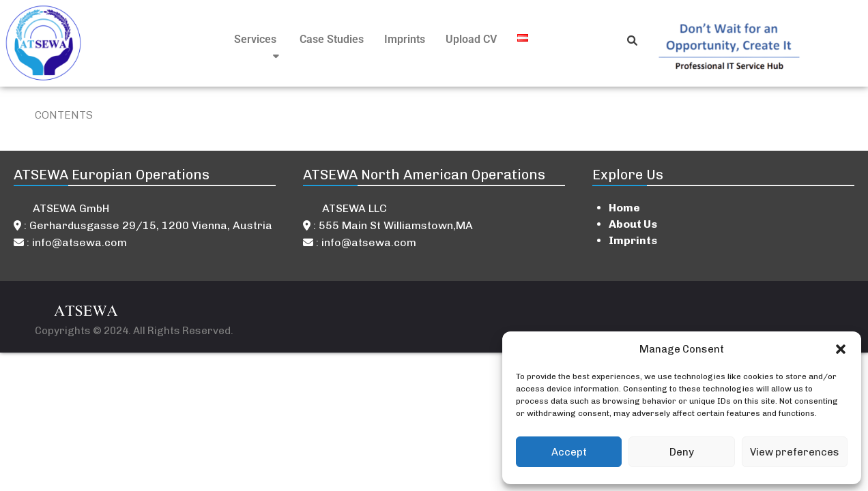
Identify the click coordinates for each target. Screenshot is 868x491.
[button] (841, 349)
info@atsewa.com (79, 242)
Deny (682, 452)
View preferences (795, 452)
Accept (569, 452)
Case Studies (332, 39)
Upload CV (471, 39)
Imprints (405, 39)
